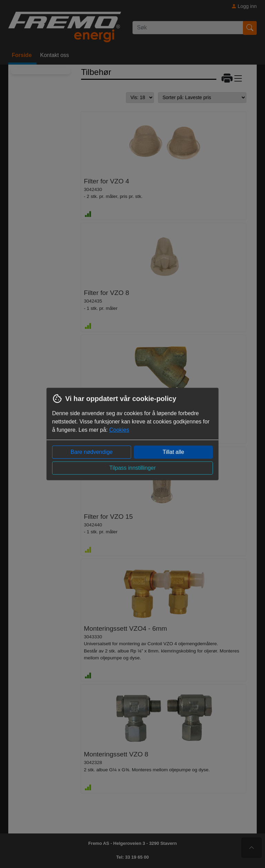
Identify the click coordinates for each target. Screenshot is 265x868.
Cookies (119, 430)
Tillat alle (173, 452)
